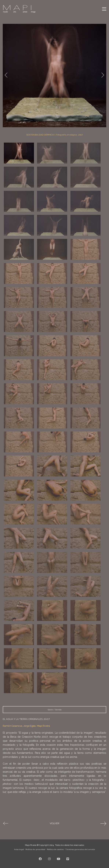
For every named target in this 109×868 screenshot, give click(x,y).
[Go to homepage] (19, 9)
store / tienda (54, 710)
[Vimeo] (68, 859)
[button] (104, 9)
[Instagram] (50, 859)
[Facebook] (40, 859)
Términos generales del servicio (80, 849)
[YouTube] (59, 859)
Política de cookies (55, 849)
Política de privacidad (35, 849)
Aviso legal (19, 849)
